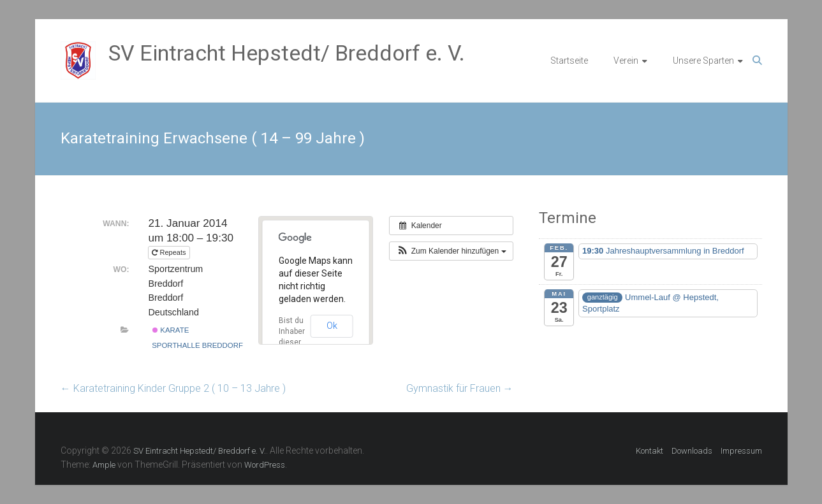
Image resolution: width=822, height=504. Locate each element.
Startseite (569, 61)
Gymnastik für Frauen (460, 388)
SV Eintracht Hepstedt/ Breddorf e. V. (287, 53)
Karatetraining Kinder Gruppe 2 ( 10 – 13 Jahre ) (173, 388)
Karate (171, 330)
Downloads (692, 451)
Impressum (741, 451)
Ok (332, 326)
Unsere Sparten (703, 61)
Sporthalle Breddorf (197, 345)
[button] (451, 251)
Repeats (170, 252)
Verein (626, 61)
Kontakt (650, 451)
